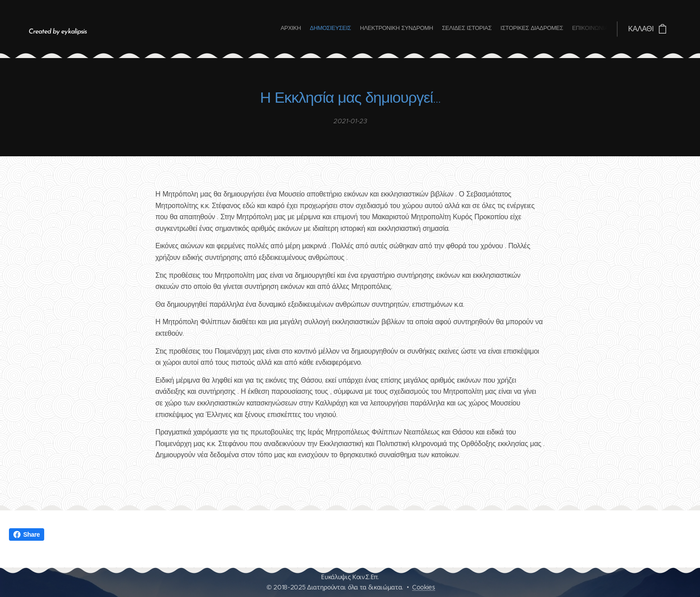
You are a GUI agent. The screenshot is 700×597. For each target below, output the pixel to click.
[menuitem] (565, 29)
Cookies (424, 587)
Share (27, 534)
